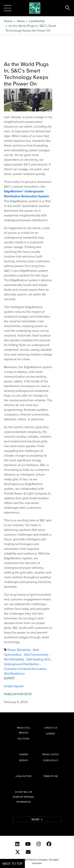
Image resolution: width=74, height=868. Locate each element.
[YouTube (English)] (28, 844)
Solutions (23, 739)
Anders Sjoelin (14, 686)
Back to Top (12, 863)
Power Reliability (20, 650)
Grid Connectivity (37, 655)
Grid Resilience (14, 673)
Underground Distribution (22, 664)
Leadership (37, 21)
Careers (23, 754)
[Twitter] (18, 852)
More (36, 819)
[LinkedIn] (17, 844)
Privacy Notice (51, 754)
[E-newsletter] (28, 852)
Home (8, 21)
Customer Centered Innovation (26, 669)
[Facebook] (49, 844)
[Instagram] (39, 844)
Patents (23, 760)
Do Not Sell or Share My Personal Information (23, 797)
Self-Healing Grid (39, 659)
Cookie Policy (51, 760)
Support (51, 734)
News (21, 21)
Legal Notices (23, 776)
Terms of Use (51, 776)
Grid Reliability (15, 659)
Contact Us (51, 728)
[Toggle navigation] (7, 8)
